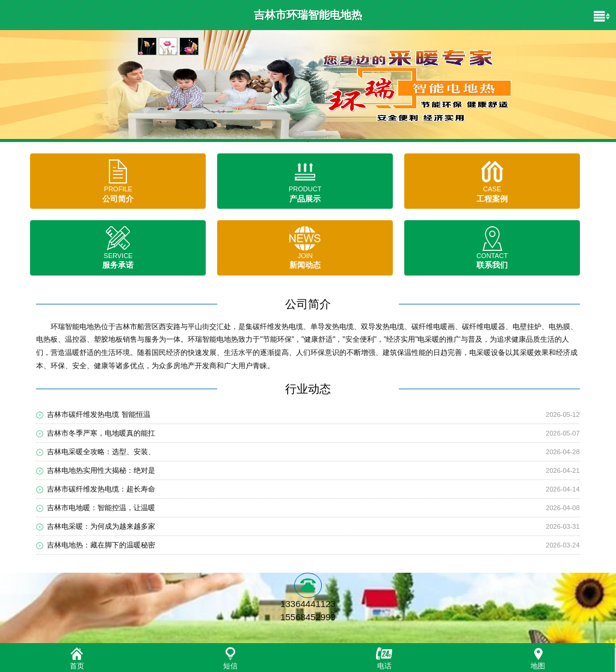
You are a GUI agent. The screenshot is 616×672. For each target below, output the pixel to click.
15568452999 (308, 617)
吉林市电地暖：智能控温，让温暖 (101, 508)
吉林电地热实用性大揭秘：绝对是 (101, 470)
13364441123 (308, 604)
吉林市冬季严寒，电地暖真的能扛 (101, 433)
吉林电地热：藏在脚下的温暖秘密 (101, 545)
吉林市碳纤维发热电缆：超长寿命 (101, 489)
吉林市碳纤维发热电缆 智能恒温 (98, 415)
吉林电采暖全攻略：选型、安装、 (101, 452)
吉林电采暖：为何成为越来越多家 (101, 526)
